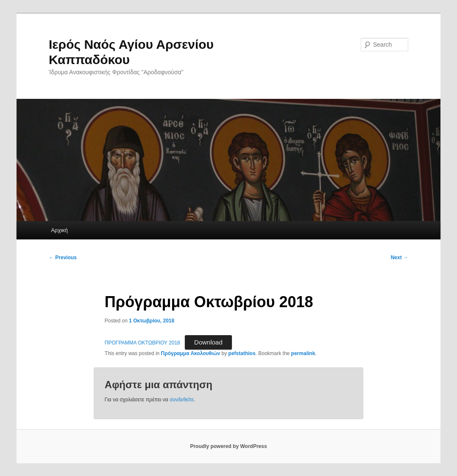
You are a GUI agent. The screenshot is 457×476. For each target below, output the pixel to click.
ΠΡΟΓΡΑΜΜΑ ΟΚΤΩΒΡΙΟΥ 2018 (142, 343)
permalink (303, 353)
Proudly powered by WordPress (228, 446)
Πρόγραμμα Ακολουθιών (191, 353)
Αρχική (59, 230)
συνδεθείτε (182, 400)
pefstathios (242, 353)
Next (400, 258)
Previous (63, 258)
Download (208, 342)
